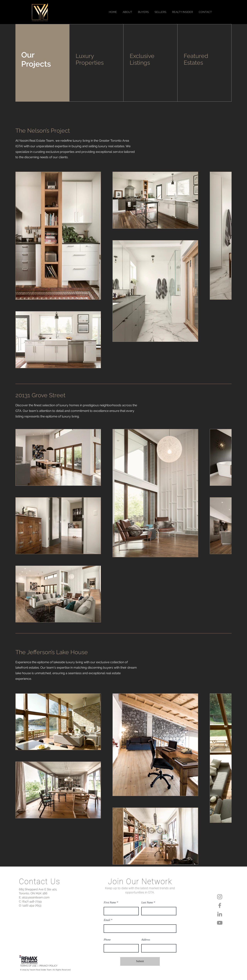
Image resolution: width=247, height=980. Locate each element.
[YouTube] (220, 923)
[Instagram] (220, 897)
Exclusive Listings (142, 59)
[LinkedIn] (220, 914)
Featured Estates (196, 59)
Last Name (147, 903)
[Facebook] (220, 905)
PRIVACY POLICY (48, 966)
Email (107, 920)
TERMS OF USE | (30, 966)
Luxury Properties (90, 59)
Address (146, 940)
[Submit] (140, 961)
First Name (110, 903)
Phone (107, 940)
